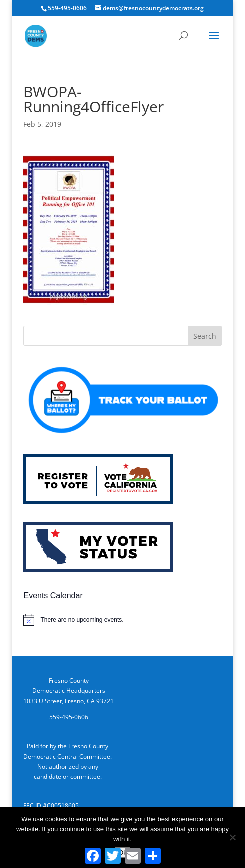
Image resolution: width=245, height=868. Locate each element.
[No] (232, 837)
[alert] (122, 620)
